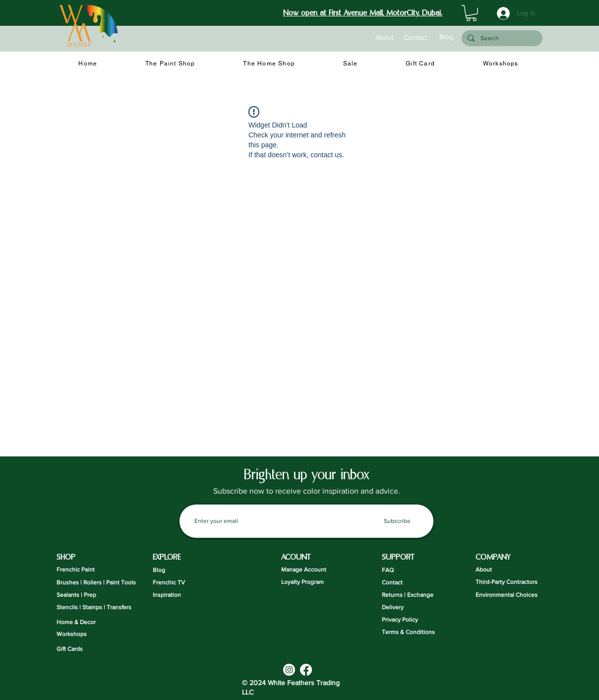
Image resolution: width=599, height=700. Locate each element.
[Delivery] (413, 607)
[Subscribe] (397, 521)
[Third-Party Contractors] (507, 582)
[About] (384, 38)
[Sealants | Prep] (82, 595)
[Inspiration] (178, 595)
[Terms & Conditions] (413, 632)
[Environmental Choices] (507, 595)
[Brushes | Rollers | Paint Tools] (96, 583)
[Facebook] (306, 670)
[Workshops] (82, 634)
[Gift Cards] (82, 649)
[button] (471, 13)
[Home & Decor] (82, 622)
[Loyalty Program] (306, 582)
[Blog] (446, 37)
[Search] (501, 38)
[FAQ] (407, 570)
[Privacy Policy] (413, 620)
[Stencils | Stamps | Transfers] (94, 607)
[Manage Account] (306, 570)
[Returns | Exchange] (413, 595)
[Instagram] (289, 670)
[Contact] (415, 38)
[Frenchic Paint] (82, 570)
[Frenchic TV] (178, 583)
